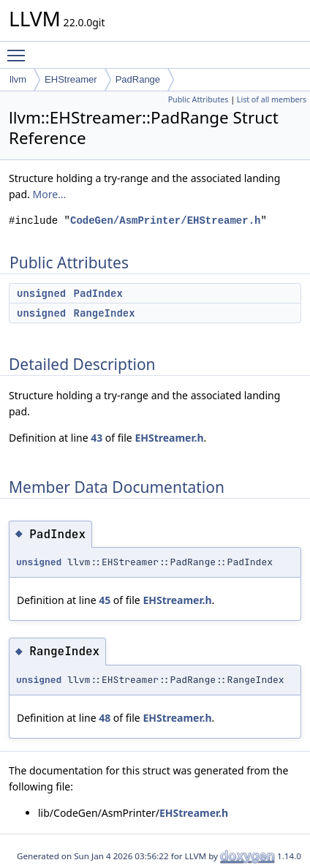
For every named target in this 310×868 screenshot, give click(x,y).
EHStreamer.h (169, 438)
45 (105, 600)
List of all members (272, 99)
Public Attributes (199, 99)
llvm (18, 79)
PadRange (138, 79)
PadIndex (98, 293)
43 (97, 438)
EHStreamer (71, 79)
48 (105, 718)
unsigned (41, 293)
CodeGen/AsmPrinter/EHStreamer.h (165, 220)
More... (49, 194)
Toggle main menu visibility (20, 49)
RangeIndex (105, 313)
